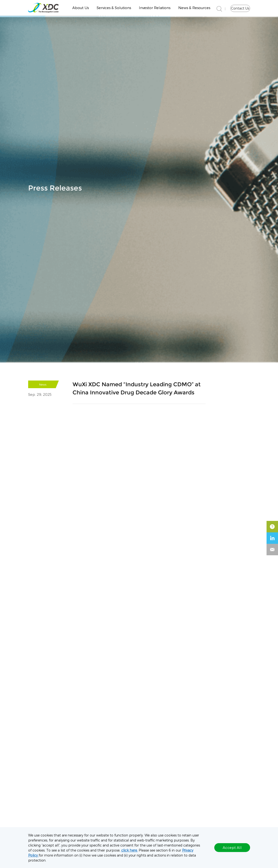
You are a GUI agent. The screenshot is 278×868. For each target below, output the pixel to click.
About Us (81, 8)
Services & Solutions (114, 8)
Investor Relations (155, 8)
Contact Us (240, 8)
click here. (129, 850)
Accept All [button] (232, 847)
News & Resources (194, 8)
